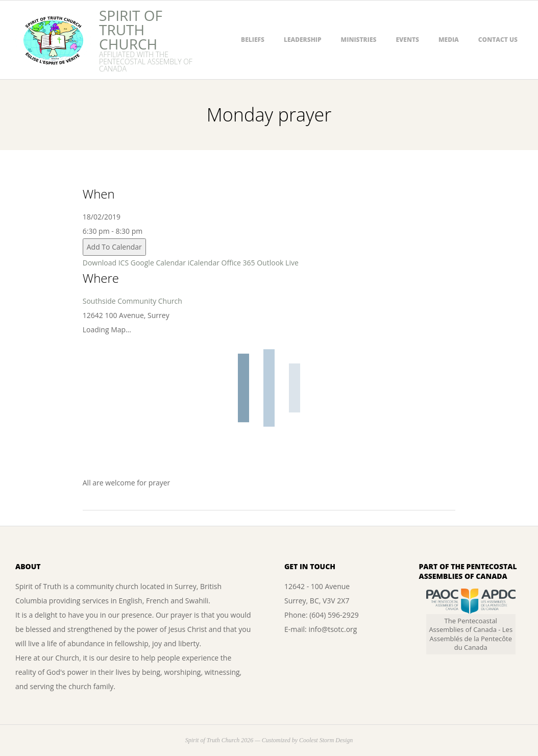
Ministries (359, 40)
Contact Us (498, 40)
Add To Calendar (114, 247)
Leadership (303, 40)
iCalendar (204, 263)
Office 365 (238, 263)
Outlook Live (278, 263)
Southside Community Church (132, 301)
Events (407, 40)
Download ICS (106, 263)
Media (449, 40)
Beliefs (253, 40)
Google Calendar (158, 263)
